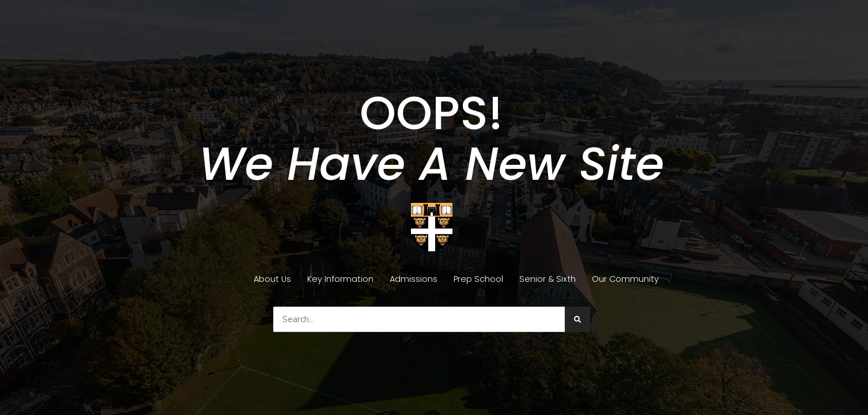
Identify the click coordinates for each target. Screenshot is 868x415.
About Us (272, 279)
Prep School (478, 279)
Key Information (340, 279)
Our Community (625, 279)
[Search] (578, 319)
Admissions (414, 279)
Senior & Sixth (548, 279)
